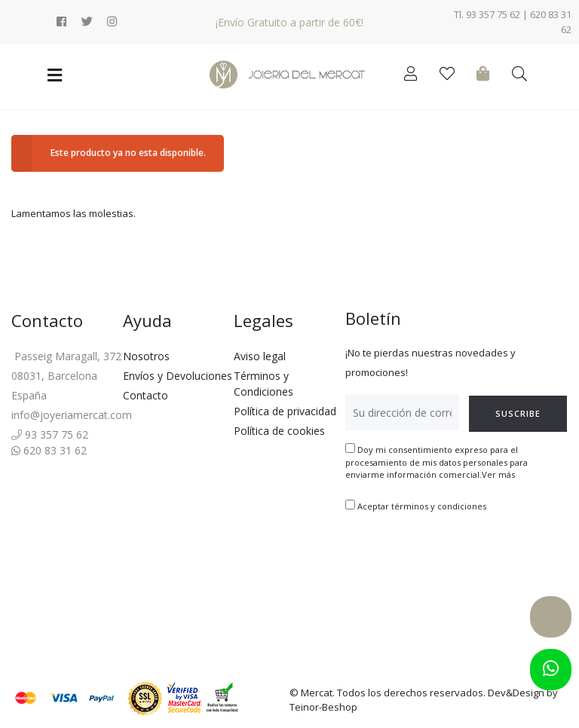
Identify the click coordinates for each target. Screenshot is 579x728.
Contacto (146, 395)
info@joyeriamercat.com (72, 415)
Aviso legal (260, 356)
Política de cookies (279, 431)
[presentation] (460, 560)
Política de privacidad (285, 411)
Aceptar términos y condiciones (422, 506)
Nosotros (146, 356)
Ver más (498, 474)
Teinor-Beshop (323, 707)
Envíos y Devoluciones (178, 376)
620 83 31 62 (49, 450)
